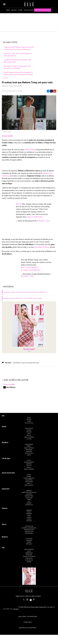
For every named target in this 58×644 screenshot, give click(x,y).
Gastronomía (29, 444)
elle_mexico (29, 599)
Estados (29, 517)
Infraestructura (29, 530)
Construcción (29, 526)
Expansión (6, 489)
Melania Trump (30, 150)
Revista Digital (29, 349)
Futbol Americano (29, 478)
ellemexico (32, 599)
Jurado (29, 455)
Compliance (28, 622)
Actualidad (29, 539)
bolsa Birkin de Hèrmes (42, 247)
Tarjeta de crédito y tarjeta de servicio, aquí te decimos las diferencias (25, 292)
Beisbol (29, 476)
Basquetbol (29, 480)
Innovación (29, 558)
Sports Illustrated (8, 473)
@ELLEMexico (11, 387)
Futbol (29, 475)
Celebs (20, 10)
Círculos (29, 432)
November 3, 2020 (43, 221)
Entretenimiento (29, 462)
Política (5, 508)
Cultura (29, 439)
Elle (3, 416)
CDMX (29, 515)
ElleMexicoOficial (35, 599)
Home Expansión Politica (29, 492)
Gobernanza (29, 553)
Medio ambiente (29, 549)
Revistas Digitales (43, 10)
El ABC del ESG (29, 560)
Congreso (29, 514)
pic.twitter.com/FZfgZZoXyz (31, 270)
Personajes (29, 450)
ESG (29, 501)
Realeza (29, 430)
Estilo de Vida (29, 453)
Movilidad (29, 555)
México (29, 512)
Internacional (29, 496)
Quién (4, 426)
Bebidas (29, 446)
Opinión (29, 519)
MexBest (5, 442)
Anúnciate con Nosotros (28, 628)
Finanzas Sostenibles (29, 556)
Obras (29, 499)
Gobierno (29, 510)
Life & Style (6, 458)
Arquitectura (29, 531)
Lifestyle (29, 483)
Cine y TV (29, 466)
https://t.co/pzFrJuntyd (35, 217)
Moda (8, 10)
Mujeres (29, 503)
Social (29, 551)
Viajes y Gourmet (29, 437)
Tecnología (29, 498)
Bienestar (29, 451)
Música (29, 467)
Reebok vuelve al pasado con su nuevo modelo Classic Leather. (23, 298)
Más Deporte (29, 482)
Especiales (29, 544)
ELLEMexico (24, 600)
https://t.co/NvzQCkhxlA (29, 267)
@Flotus (19, 204)
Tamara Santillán (9, 384)
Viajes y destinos (29, 448)
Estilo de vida (29, 10)
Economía (29, 494)
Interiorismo (29, 533)
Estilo (29, 460)
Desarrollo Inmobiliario (29, 528)
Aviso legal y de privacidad (28, 616)
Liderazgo (29, 540)
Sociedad (29, 521)
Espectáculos (29, 428)
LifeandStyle (29, 505)
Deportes (29, 464)
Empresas (29, 491)
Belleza (14, 10)
